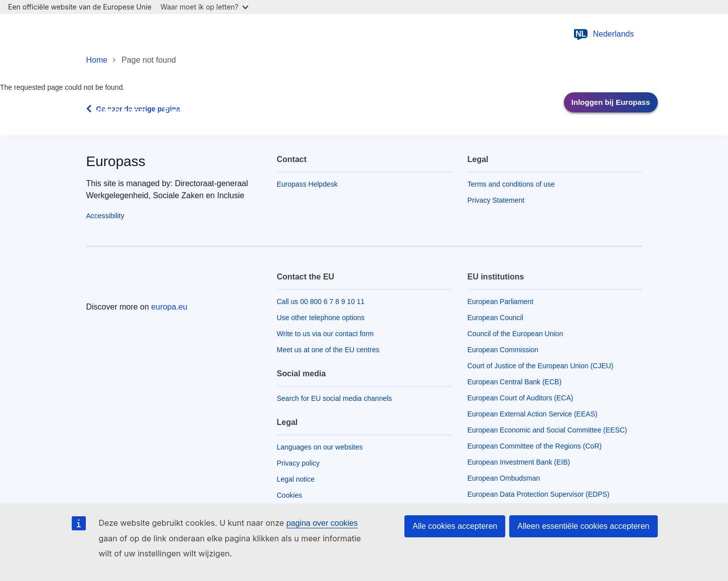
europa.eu (169, 307)
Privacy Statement (496, 200)
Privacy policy (299, 463)
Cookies (290, 495)
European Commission (503, 350)
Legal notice (296, 479)
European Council (495, 318)
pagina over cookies (322, 523)
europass (121, 111)
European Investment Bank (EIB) (519, 462)
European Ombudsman (504, 478)
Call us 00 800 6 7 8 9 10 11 (321, 302)
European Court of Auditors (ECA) (521, 398)
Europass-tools (183, 115)
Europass (116, 161)
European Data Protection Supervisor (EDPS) (539, 494)
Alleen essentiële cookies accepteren (583, 526)
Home (97, 60)
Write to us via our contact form (325, 334)
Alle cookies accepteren (455, 526)
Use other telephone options (321, 318)
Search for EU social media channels (335, 398)
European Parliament (501, 302)
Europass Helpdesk (307, 184)
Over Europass (403, 115)
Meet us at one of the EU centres (328, 350)
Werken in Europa (325, 115)
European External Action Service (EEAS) (533, 414)
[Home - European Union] (135, 34)
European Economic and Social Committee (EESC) (547, 430)
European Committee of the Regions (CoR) (535, 446)
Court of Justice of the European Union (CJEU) (541, 366)
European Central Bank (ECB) (515, 382)
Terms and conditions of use (511, 184)
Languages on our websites (320, 447)
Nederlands (604, 34)
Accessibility (105, 216)
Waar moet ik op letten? (204, 7)
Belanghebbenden (488, 111)
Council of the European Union (516, 334)
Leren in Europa (249, 115)
